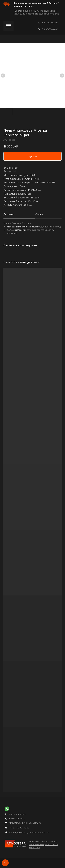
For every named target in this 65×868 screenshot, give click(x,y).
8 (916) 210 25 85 (50, 23)
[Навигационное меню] (8, 26)
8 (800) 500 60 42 (50, 29)
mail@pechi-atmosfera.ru (25, 823)
